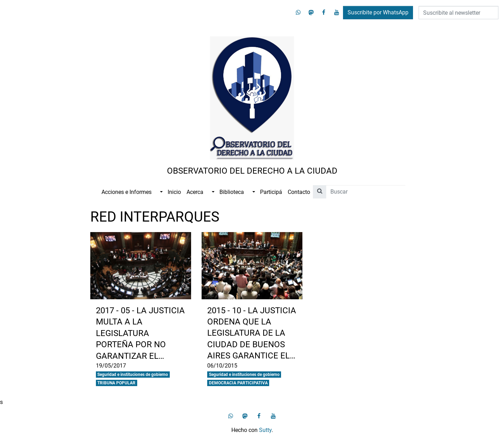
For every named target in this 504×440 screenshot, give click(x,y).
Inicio (174, 192)
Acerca (195, 192)
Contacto (299, 192)
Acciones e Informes (127, 192)
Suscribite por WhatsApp (378, 12)
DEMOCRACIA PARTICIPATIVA (238, 383)
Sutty (265, 430)
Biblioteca (232, 192)
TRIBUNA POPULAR (116, 383)
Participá (271, 192)
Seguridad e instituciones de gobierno (133, 375)
